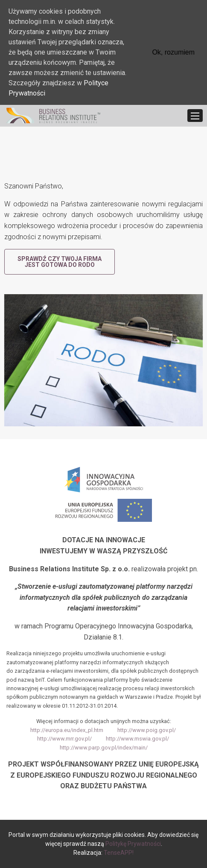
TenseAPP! (119, 853)
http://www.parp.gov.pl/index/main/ (104, 748)
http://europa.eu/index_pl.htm (67, 730)
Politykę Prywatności (133, 844)
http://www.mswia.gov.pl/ (137, 739)
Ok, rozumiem (173, 52)
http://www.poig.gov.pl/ (147, 730)
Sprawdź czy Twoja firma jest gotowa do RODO (60, 262)
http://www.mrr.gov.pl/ (64, 739)
